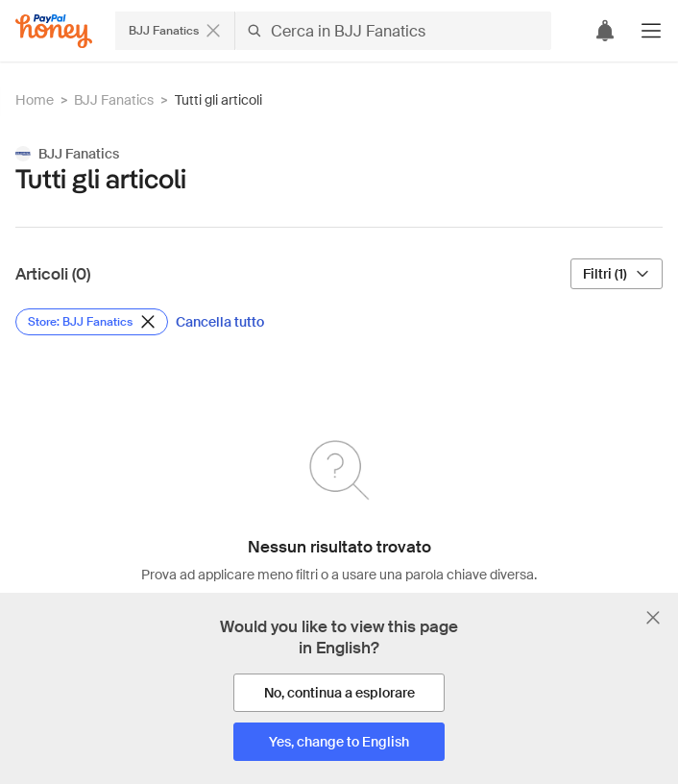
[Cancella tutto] (220, 322)
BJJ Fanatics (114, 100)
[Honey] (54, 31)
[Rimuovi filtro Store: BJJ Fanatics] (92, 322)
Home (35, 100)
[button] (651, 31)
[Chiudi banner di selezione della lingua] (653, 618)
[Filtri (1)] (617, 274)
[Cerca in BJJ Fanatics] (393, 31)
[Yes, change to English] (339, 742)
